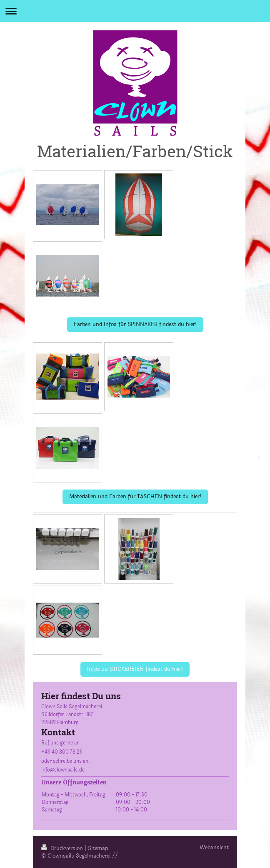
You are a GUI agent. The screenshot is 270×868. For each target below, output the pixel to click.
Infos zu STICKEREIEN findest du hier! (135, 669)
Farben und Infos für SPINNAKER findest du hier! (135, 324)
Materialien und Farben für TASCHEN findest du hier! (135, 497)
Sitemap (98, 848)
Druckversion (63, 848)
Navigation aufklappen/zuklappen (135, 11)
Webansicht (214, 848)
